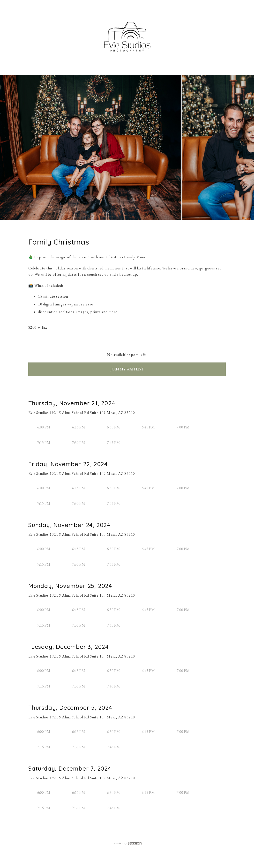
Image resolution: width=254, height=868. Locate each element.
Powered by (127, 843)
